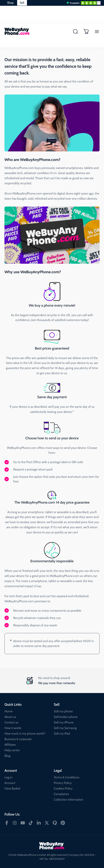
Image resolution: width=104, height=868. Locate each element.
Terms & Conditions (67, 777)
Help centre (12, 750)
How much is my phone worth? (25, 733)
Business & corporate (18, 739)
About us (10, 717)
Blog (7, 756)
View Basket (12, 788)
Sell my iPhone (64, 722)
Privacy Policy (63, 783)
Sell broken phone (66, 717)
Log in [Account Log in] (8, 777)
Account (10, 783)
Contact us (11, 722)
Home (9, 711)
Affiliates (10, 745)
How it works (13, 728)
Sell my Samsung (65, 728)
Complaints (61, 794)
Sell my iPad (62, 733)
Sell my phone (63, 711)
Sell (22, 3)
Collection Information (69, 800)
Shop (10, 3)
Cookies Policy (63, 788)
